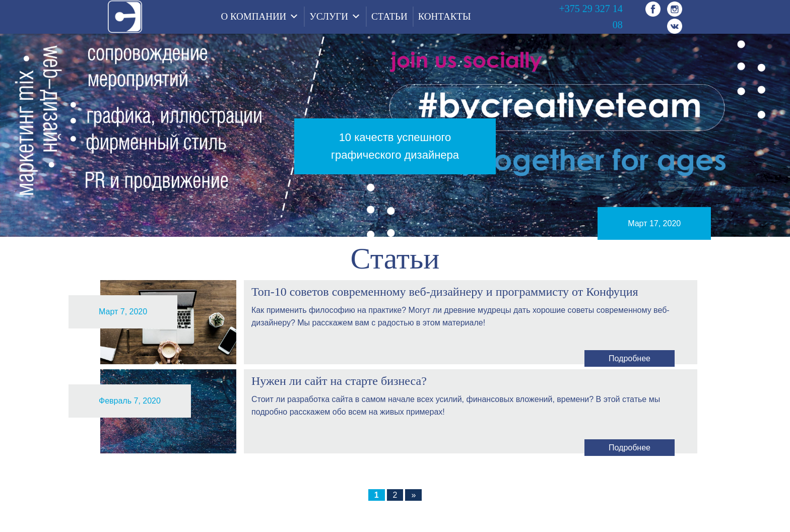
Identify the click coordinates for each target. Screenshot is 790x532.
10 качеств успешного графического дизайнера (395, 146)
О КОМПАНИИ (253, 16)
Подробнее (630, 358)
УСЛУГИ (329, 16)
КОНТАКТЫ (445, 16)
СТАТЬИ (389, 16)
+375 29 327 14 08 (590, 17)
